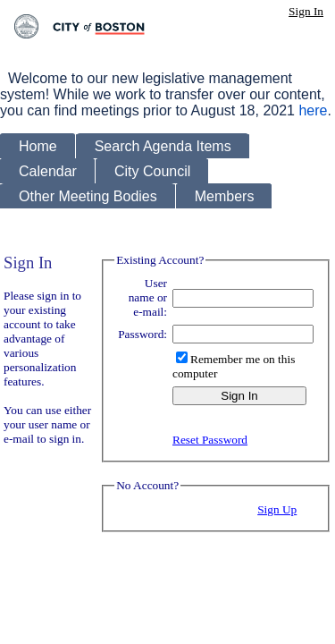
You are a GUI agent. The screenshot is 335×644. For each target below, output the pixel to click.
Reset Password (210, 440)
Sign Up (277, 509)
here (313, 110)
